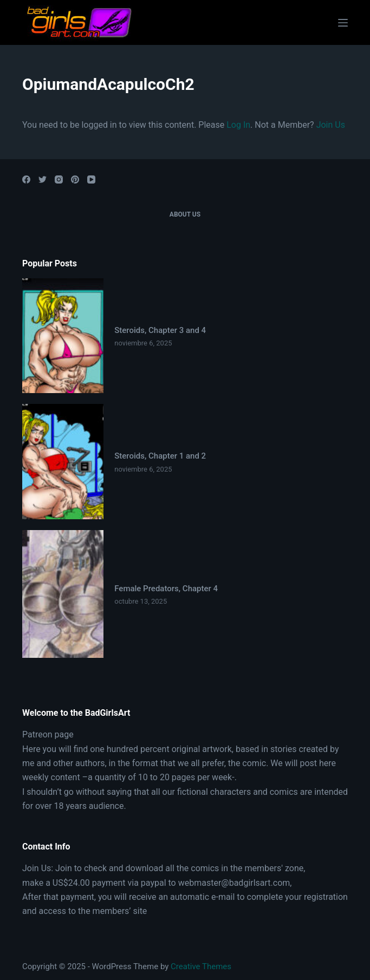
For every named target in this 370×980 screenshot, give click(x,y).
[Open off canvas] (343, 23)
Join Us (331, 125)
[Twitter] (43, 179)
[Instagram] (59, 179)
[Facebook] (26, 179)
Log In (238, 125)
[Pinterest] (75, 179)
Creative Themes (201, 966)
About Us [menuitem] (185, 214)
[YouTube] (91, 179)
